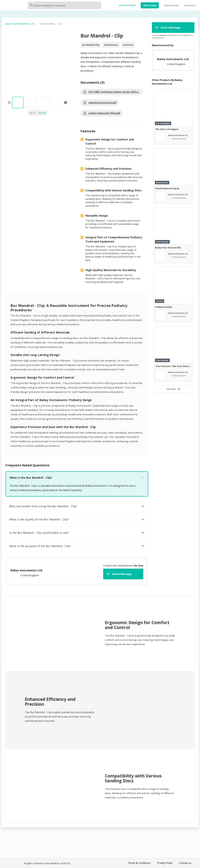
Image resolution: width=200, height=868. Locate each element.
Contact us (185, 863)
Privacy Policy (165, 863)
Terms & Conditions (139, 863)
